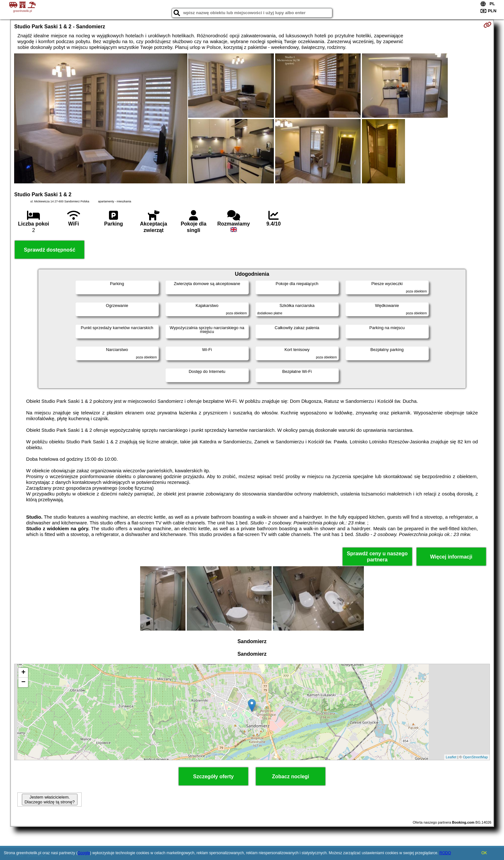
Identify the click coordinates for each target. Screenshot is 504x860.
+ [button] (23, 673)
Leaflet (451, 757)
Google (84, 853)
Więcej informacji (451, 557)
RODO (445, 853)
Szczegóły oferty (213, 777)
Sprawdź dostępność (50, 250)
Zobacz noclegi (291, 777)
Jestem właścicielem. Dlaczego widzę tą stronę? (50, 800)
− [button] (23, 682)
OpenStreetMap (475, 757)
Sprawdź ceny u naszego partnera (377, 557)
